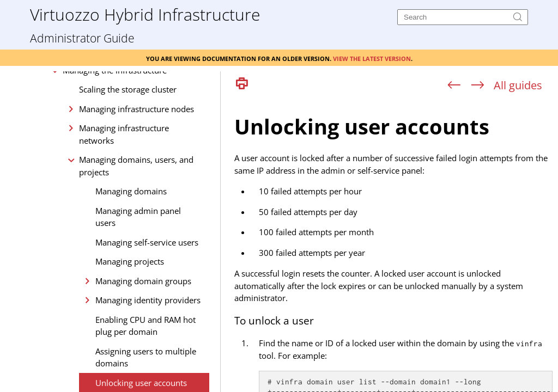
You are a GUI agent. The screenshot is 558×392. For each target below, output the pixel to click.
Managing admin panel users (138, 283)
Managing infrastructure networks (124, 200)
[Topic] (393, 244)
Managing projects (130, 327)
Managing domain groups (143, 347)
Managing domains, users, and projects (136, 232)
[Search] (463, 17)
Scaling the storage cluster (128, 155)
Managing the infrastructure (115, 136)
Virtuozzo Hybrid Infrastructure (145, 14)
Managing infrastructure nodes (137, 175)
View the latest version (372, 58)
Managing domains (131, 257)
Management (71, 117)
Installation (67, 78)
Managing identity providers (148, 366)
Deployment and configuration (104, 97)
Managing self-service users (147, 308)
